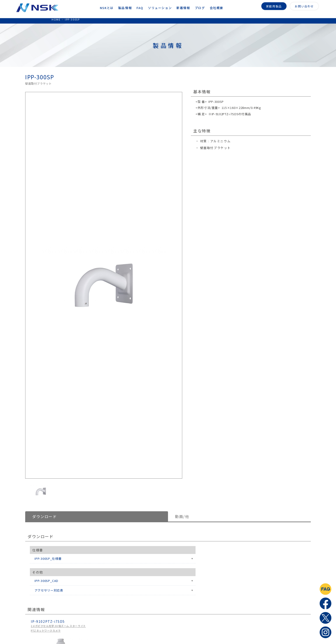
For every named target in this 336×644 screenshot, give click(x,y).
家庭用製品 (274, 5)
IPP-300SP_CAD (46, 581)
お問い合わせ (304, 5)
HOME (56, 19)
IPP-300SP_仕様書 (48, 559)
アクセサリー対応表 (49, 590)
